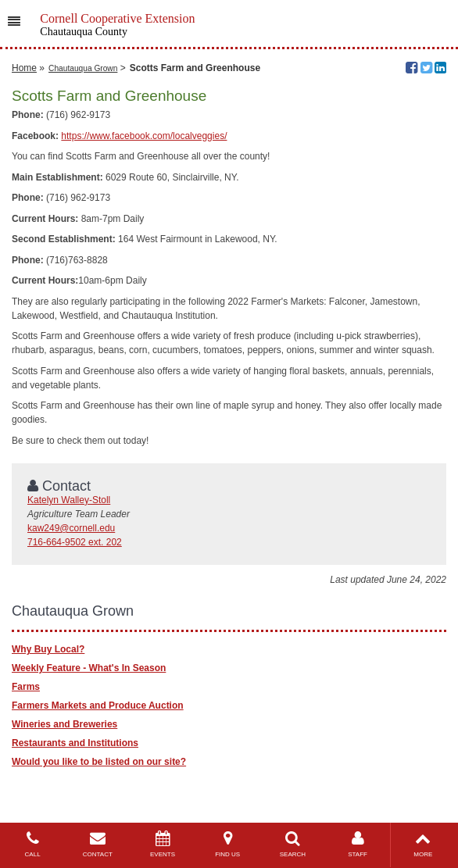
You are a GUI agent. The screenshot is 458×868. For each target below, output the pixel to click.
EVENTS (162, 844)
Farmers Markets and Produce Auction (98, 705)
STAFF (358, 844)
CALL (32, 844)
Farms (26, 687)
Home (24, 68)
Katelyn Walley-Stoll (69, 500)
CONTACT (97, 844)
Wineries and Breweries (64, 724)
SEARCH (293, 844)
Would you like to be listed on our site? (99, 762)
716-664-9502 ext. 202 (75, 542)
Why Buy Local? (48, 649)
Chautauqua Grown (83, 68)
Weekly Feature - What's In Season (89, 668)
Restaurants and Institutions (75, 743)
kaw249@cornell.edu (71, 528)
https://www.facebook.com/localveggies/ (144, 136)
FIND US (228, 844)
